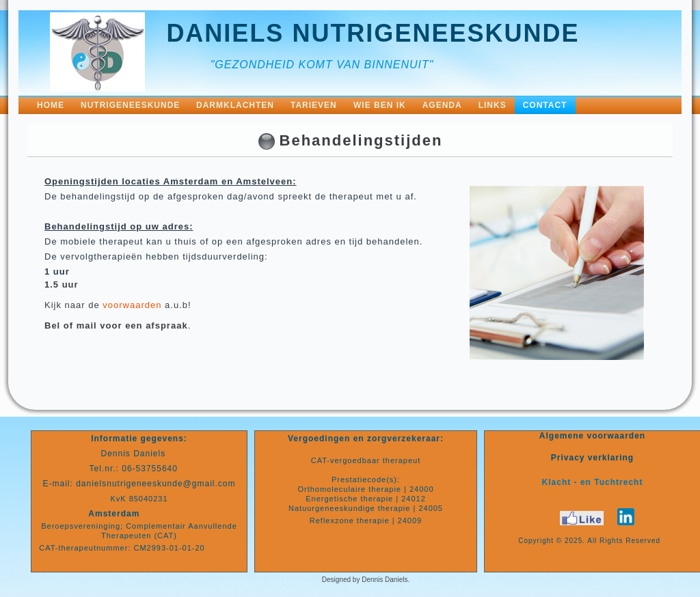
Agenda (442, 105)
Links (493, 105)
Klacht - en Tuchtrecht (593, 482)
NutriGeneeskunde (130, 105)
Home (51, 105)
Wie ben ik (380, 105)
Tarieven (314, 105)
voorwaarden (132, 305)
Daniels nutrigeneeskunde (373, 33)
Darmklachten (235, 105)
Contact (545, 105)
